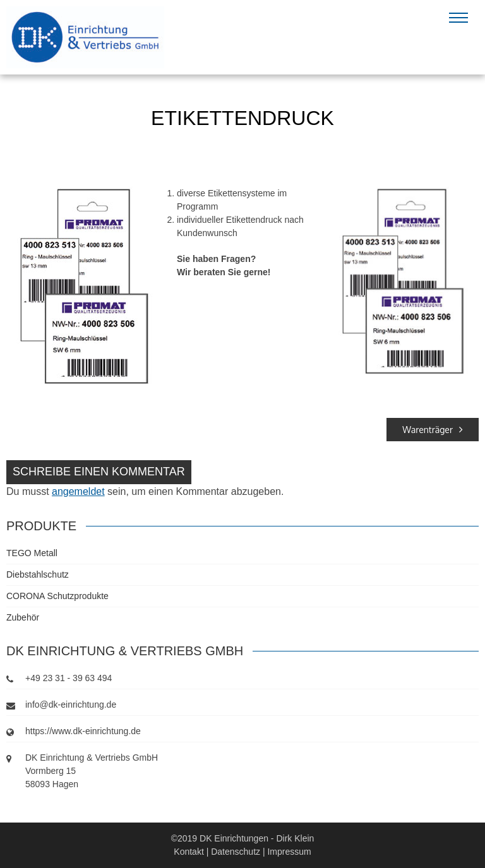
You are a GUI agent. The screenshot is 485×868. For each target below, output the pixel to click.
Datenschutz (236, 852)
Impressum (289, 852)
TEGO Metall (32, 553)
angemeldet (78, 491)
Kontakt (189, 852)
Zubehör (23, 617)
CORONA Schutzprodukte (57, 596)
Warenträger (433, 430)
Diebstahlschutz (38, 574)
